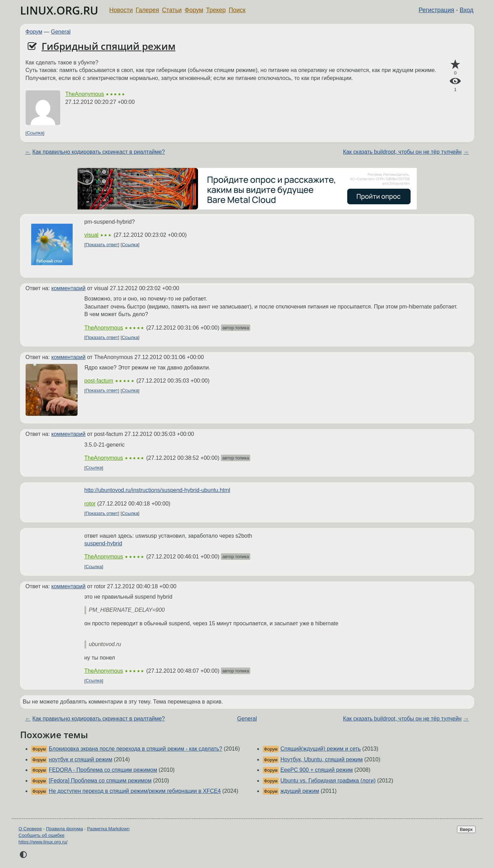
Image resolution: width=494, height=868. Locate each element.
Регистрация (436, 10)
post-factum (99, 381)
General (61, 32)
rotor (90, 504)
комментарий (68, 288)
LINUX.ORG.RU (59, 10)
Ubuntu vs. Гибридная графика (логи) (328, 781)
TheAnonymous (85, 94)
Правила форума (65, 829)
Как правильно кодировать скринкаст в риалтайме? (99, 152)
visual (92, 235)
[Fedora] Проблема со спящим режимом (100, 781)
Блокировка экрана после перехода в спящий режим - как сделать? (136, 749)
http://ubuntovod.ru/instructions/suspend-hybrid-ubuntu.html (158, 490)
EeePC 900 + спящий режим (317, 770)
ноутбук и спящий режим (81, 759)
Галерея (147, 10)
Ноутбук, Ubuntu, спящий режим (322, 759)
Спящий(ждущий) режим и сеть (321, 749)
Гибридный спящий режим (109, 46)
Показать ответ (102, 245)
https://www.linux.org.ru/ (43, 842)
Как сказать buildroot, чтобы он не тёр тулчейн (402, 152)
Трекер (216, 10)
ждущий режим (300, 791)
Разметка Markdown (108, 829)
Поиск (237, 10)
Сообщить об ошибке (42, 835)
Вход (467, 10)
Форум (194, 10)
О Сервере (30, 829)
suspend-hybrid (103, 543)
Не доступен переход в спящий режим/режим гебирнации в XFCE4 (135, 791)
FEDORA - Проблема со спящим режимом (103, 770)
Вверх (466, 829)
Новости (121, 10)
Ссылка (35, 133)
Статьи (172, 10)
